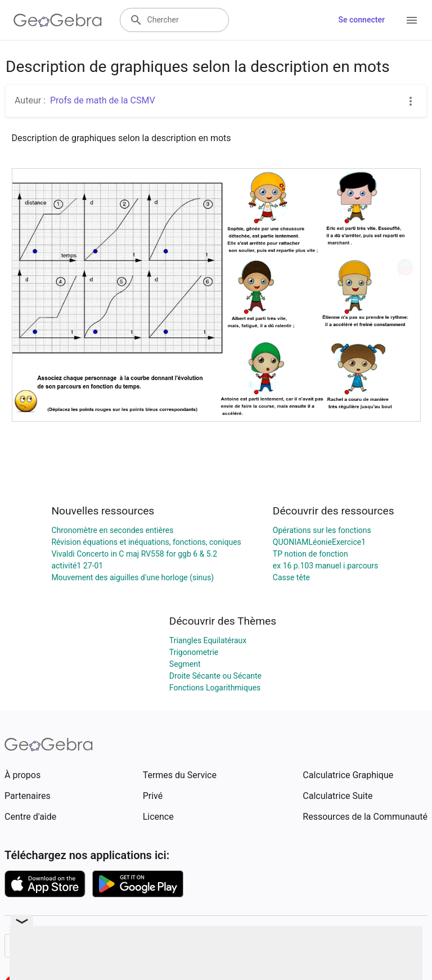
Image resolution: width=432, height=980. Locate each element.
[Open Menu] (412, 20)
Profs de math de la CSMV (103, 100)
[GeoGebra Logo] (58, 20)
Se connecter (361, 20)
